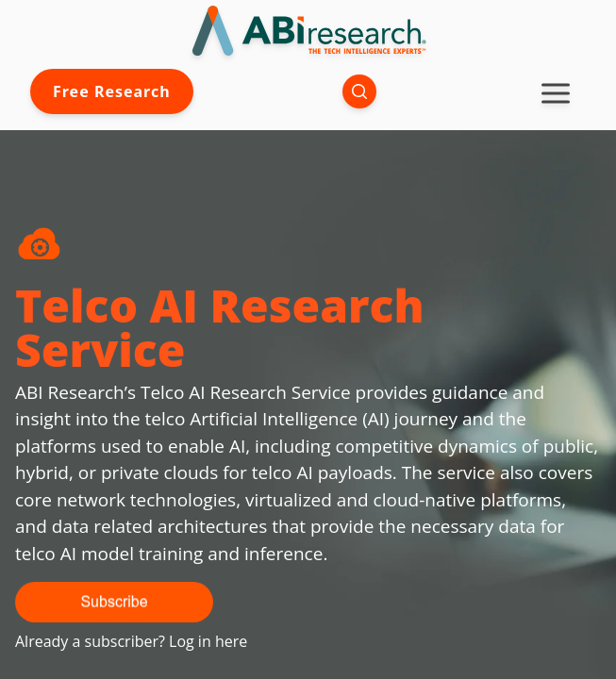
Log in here (208, 641)
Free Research (112, 91)
